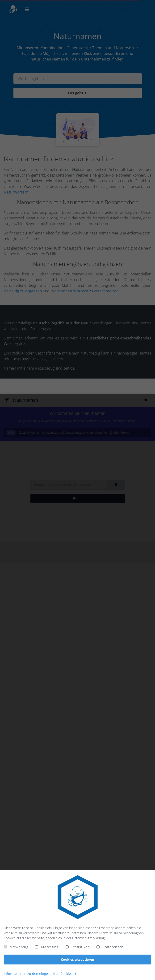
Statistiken (81, 947)
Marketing (50, 947)
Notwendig (19, 947)
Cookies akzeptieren (77, 959)
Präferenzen (113, 947)
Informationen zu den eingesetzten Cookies (39, 974)
